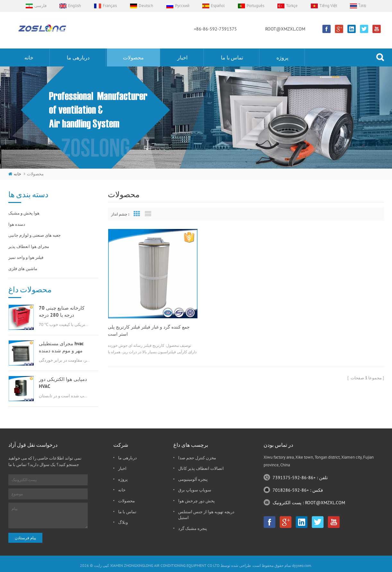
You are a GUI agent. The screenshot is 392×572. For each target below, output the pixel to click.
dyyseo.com (302, 565)
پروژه (282, 57)
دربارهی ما (78, 57)
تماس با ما (232, 57)
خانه (29, 57)
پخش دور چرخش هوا (196, 501)
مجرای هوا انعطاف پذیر (29, 246)
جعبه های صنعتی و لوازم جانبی (35, 235)
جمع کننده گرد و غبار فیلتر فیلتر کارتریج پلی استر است (149, 325)
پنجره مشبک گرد (193, 528)
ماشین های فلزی (23, 269)
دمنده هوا (17, 224)
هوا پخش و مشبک (24, 213)
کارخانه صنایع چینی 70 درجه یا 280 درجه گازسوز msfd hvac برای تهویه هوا (62, 312)
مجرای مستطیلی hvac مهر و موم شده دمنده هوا (61, 347)
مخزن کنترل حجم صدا (197, 458)
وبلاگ (123, 522)
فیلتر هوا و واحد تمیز (26, 257)
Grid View (137, 214)
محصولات (133, 57)
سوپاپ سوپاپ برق (195, 490)
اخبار (182, 57)
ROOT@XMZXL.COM (285, 29)
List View (148, 214)
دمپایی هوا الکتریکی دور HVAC (63, 383)
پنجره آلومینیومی (193, 479)
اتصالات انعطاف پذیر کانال (201, 468)
